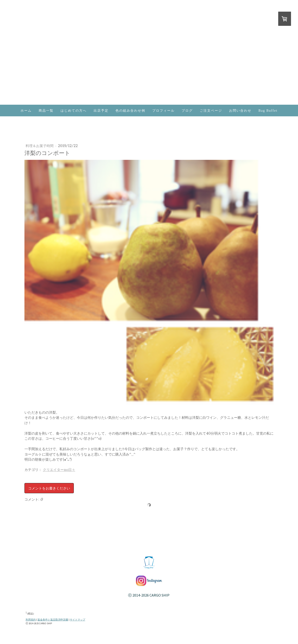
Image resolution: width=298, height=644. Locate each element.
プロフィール (163, 111)
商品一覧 (46, 111)
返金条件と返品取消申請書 (53, 620)
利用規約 (31, 620)
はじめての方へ (74, 111)
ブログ (187, 111)
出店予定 (101, 111)
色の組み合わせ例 (130, 111)
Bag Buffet (268, 111)
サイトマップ (78, 620)
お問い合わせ (240, 111)
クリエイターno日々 (59, 470)
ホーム (26, 111)
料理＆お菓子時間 (40, 146)
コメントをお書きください (49, 488)
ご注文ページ (211, 111)
